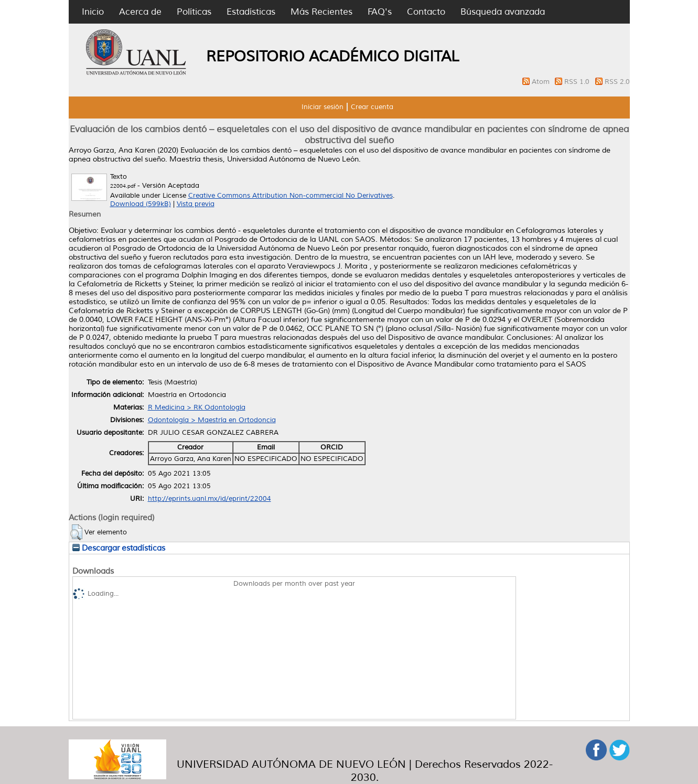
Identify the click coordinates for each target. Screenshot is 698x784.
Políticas (194, 12)
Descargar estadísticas (119, 548)
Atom (542, 82)
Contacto (426, 12)
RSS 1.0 (578, 82)
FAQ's (380, 12)
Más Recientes (321, 12)
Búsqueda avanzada (503, 12)
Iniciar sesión (323, 107)
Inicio (93, 12)
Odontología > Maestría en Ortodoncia (212, 420)
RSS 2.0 (617, 82)
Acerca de (140, 12)
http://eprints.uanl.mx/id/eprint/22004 (210, 499)
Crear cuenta (372, 107)
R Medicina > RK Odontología (197, 407)
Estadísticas (251, 12)
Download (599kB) (141, 204)
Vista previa (196, 204)
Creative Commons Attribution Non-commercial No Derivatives (291, 196)
